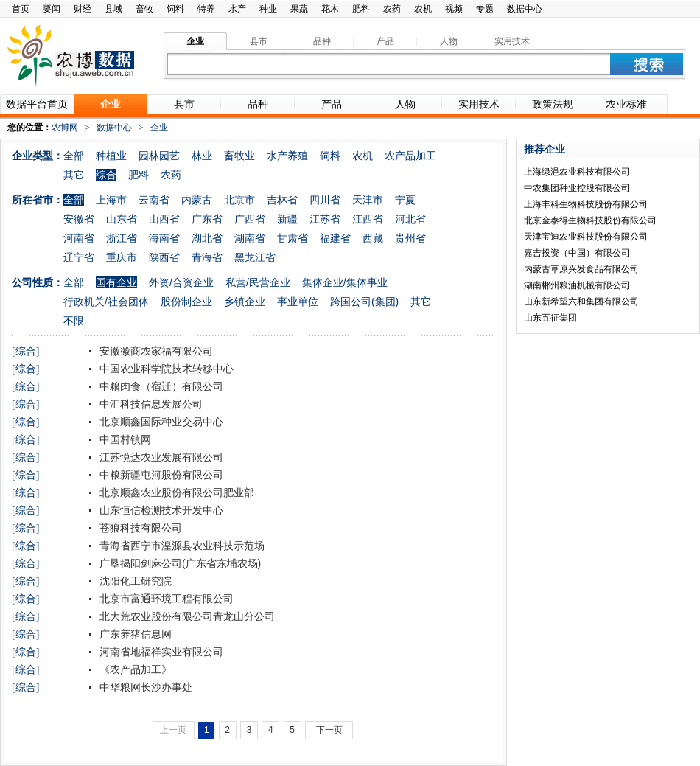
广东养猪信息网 (134, 634)
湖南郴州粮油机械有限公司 (577, 285)
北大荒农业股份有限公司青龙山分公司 (186, 616)
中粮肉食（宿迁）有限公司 (160, 386)
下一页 (329, 730)
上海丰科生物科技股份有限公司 (586, 204)
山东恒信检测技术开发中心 (160, 510)
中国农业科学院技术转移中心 (165, 369)
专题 (485, 9)
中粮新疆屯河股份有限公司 (160, 475)
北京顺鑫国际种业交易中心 (160, 422)
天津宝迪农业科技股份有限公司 (586, 237)
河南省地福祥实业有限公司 (160, 652)
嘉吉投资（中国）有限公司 (577, 253)
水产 (237, 9)
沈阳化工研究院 (134, 581)
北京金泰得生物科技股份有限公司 (590, 220)
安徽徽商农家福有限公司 (155, 351)
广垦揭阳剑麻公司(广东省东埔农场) (179, 563)
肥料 (361, 9)
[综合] (25, 351)
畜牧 (144, 9)
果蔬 (299, 9)
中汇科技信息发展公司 (150, 404)
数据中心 (525, 9)
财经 (83, 9)
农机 (423, 9)
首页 (21, 9)
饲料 (175, 9)
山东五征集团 (550, 318)
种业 (268, 9)
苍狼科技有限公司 (139, 528)
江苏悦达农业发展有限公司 (160, 457)
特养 (206, 9)
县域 (113, 9)
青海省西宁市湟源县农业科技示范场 (181, 546)
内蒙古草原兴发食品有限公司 (581, 269)
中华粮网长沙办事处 (144, 687)
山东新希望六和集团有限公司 (581, 302)
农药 (392, 9)
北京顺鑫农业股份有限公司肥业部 (175, 492)
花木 (330, 9)
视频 (454, 9)
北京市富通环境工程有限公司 (165, 599)
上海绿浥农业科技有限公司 (577, 172)
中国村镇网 (124, 439)
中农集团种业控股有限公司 (577, 188)
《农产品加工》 (134, 669)
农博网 (65, 128)
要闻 (52, 9)
